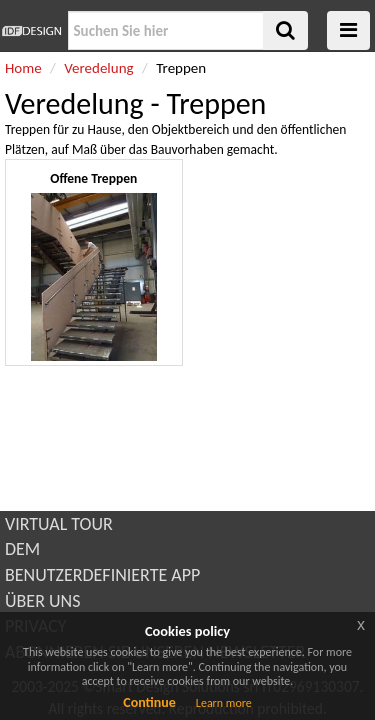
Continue (149, 702)
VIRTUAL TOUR (59, 524)
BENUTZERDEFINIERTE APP (102, 575)
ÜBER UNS (42, 601)
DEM (22, 549)
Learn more (224, 703)
